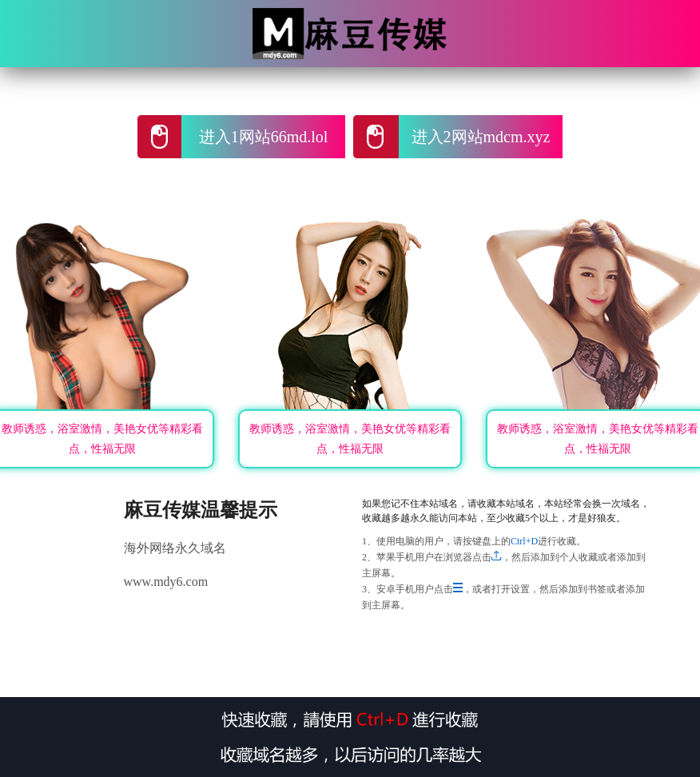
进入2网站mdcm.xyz (481, 137)
